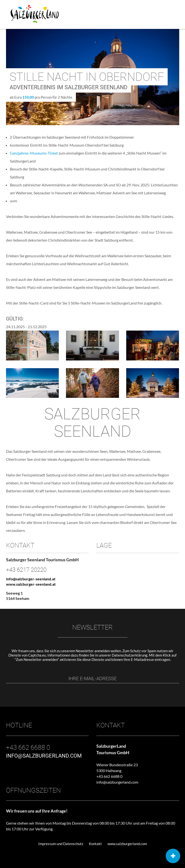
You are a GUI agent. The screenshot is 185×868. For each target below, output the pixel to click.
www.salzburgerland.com (127, 844)
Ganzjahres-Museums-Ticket (34, 153)
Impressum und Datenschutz (61, 844)
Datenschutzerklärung (130, 655)
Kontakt (95, 844)
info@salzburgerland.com (117, 782)
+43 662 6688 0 (109, 776)
